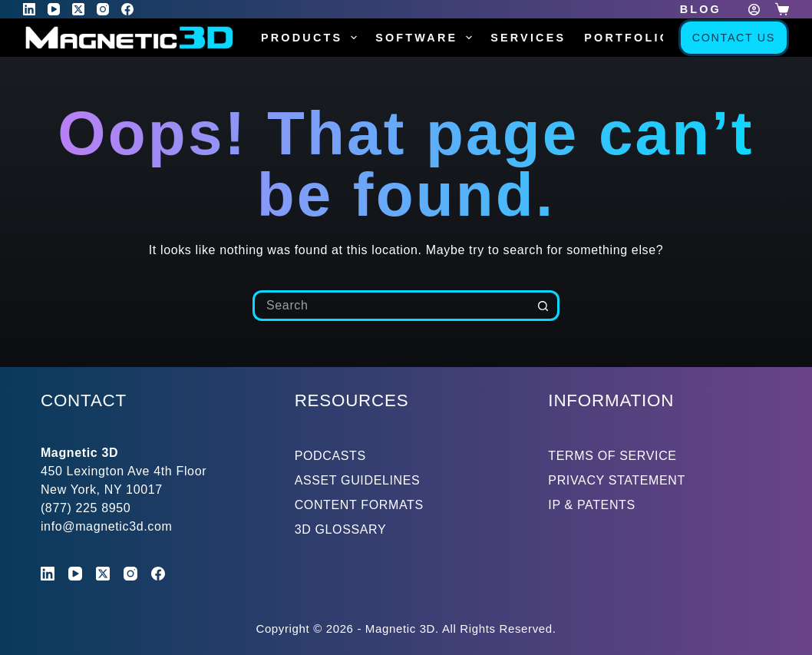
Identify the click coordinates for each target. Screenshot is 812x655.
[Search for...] (391, 306)
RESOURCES (352, 400)
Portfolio (627, 38)
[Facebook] (127, 9)
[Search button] (544, 306)
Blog (701, 9)
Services (528, 38)
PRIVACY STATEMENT (617, 480)
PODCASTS (330, 456)
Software (427, 38)
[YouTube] (54, 9)
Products (312, 38)
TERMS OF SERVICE (612, 456)
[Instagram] (103, 9)
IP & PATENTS (592, 505)
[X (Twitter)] (78, 9)
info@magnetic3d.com (107, 526)
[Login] (754, 10)
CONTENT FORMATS (359, 505)
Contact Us (734, 38)
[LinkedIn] (29, 9)
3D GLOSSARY (341, 529)
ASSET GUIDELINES (358, 480)
